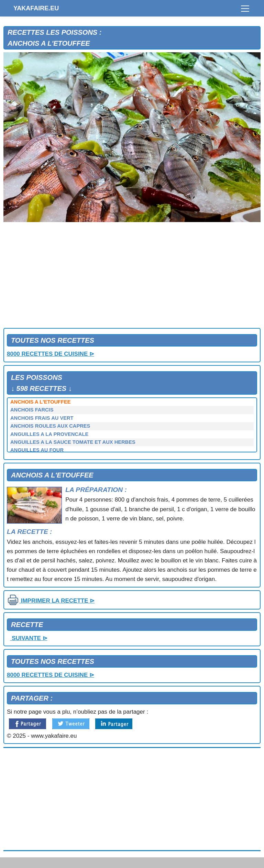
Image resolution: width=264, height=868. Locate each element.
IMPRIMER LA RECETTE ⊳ (51, 601)
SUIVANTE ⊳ (29, 638)
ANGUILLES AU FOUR (37, 450)
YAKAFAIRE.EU (36, 8)
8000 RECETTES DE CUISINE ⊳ (51, 354)
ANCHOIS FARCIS (32, 410)
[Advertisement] (132, 276)
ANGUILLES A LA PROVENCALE (49, 434)
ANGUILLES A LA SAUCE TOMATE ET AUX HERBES (73, 442)
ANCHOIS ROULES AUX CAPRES (50, 426)
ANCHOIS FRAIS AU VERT (42, 418)
